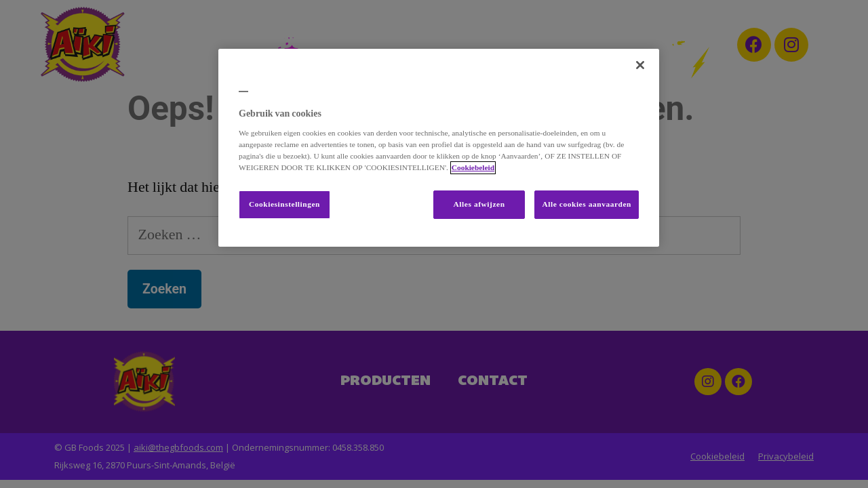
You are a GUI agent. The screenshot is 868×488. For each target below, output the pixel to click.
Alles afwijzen (479, 204)
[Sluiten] (640, 65)
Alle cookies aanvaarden (587, 204)
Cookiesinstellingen (284, 204)
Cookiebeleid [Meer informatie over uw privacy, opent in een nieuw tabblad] (473, 168)
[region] (439, 148)
